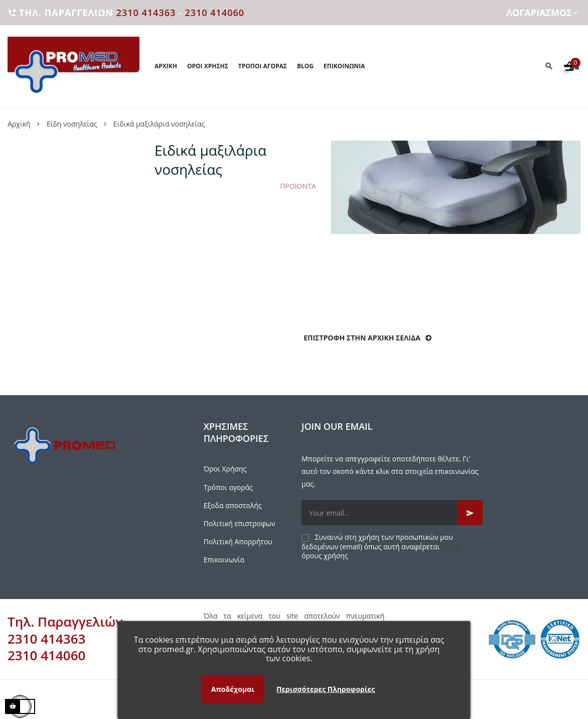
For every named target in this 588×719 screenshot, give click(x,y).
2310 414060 (214, 13)
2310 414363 (146, 13)
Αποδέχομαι (233, 689)
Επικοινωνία (224, 560)
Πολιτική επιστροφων (240, 523)
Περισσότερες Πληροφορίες (326, 689)
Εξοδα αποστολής (233, 505)
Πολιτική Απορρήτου (238, 542)
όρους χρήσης (325, 556)
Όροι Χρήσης (225, 469)
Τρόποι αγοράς (228, 487)
